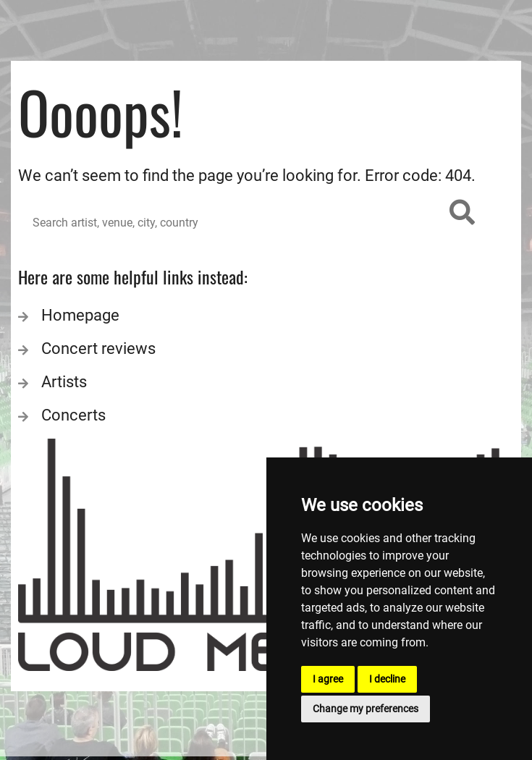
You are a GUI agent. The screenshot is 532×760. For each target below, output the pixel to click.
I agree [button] (328, 679)
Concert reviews (98, 349)
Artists (64, 382)
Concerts (73, 415)
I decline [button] (387, 679)
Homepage (80, 315)
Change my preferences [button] (366, 709)
